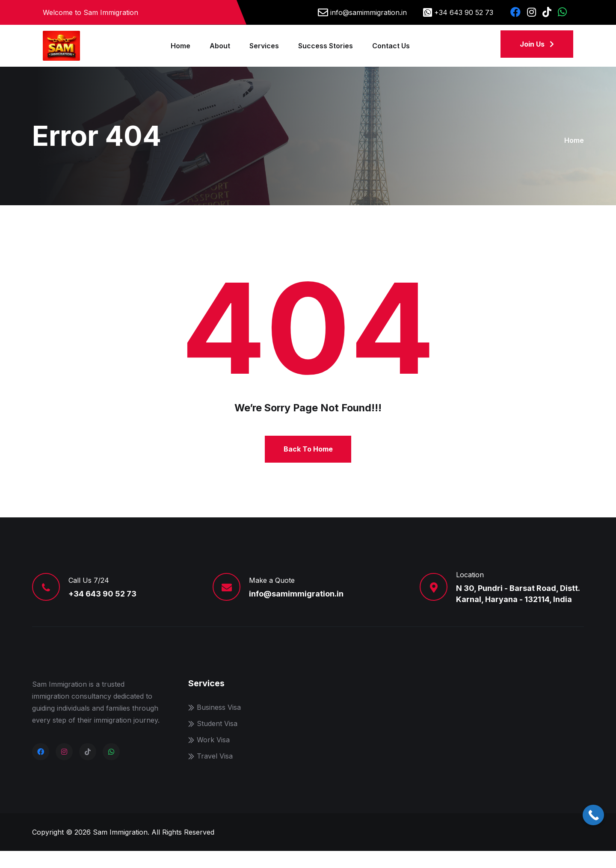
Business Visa (219, 724)
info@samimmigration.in (369, 12)
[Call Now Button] (593, 815)
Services (264, 46)
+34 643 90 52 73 (464, 12)
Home (181, 46)
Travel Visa (215, 773)
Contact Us (391, 46)
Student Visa (217, 741)
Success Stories (326, 46)
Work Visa (213, 757)
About (220, 46)
